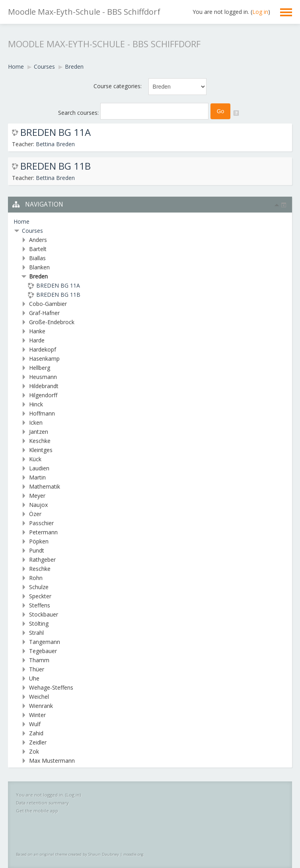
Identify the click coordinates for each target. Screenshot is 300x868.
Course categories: (118, 86)
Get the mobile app (37, 811)
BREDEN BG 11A (56, 132)
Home (21, 221)
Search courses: (79, 113)
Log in (260, 12)
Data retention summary (42, 803)
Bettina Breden (55, 144)
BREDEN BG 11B (56, 166)
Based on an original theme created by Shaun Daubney (67, 854)
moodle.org (133, 854)
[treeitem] (150, 222)
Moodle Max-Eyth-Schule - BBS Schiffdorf (84, 12)
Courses (32, 231)
